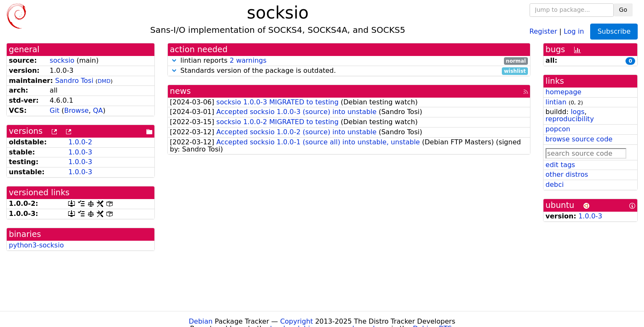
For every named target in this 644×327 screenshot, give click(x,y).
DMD (104, 81)
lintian (556, 102)
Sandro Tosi (74, 81)
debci (555, 185)
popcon (558, 129)
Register (543, 31)
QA (98, 110)
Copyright (297, 321)
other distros (567, 174)
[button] (174, 60)
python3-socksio (36, 245)
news (180, 91)
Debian (201, 321)
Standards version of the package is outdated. (349, 71)
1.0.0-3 (80, 152)
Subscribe (614, 31)
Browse (77, 110)
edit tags (560, 165)
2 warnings (248, 60)
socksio (62, 60)
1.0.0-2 (80, 142)
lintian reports (349, 61)
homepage (563, 92)
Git (54, 110)
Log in (574, 31)
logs (578, 112)
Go (623, 10)
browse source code (579, 139)
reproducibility (570, 119)
